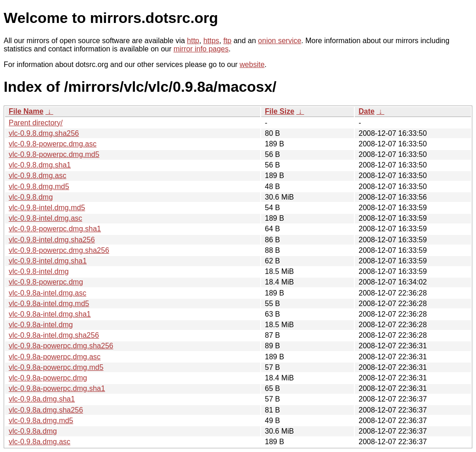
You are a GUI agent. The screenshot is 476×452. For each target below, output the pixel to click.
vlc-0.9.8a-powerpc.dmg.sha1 (57, 388)
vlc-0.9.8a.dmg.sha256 (46, 410)
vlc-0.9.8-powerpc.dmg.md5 (54, 154)
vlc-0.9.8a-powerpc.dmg (48, 378)
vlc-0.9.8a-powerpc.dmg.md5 (56, 367)
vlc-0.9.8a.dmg (33, 431)
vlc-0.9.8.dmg (31, 197)
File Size (280, 111)
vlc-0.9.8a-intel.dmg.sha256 (54, 335)
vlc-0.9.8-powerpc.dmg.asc (53, 144)
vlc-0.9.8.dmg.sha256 (44, 133)
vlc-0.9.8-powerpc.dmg (46, 282)
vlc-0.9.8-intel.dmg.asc (45, 218)
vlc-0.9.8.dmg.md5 (39, 187)
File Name (26, 111)
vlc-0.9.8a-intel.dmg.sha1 (50, 314)
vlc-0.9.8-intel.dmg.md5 (47, 208)
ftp (227, 41)
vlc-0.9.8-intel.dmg (39, 271)
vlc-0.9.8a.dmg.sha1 (42, 399)
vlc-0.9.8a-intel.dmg (41, 325)
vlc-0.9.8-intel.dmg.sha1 (48, 261)
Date (367, 111)
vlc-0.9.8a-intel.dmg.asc (48, 293)
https (211, 41)
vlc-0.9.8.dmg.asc (37, 176)
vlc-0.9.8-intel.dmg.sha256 (52, 240)
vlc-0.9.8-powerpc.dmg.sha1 (55, 229)
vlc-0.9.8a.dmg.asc (39, 442)
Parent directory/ (36, 123)
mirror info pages (201, 49)
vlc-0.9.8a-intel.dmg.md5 (49, 304)
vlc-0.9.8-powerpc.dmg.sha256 (59, 250)
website (252, 64)
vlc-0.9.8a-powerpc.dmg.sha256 (61, 346)
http (193, 41)
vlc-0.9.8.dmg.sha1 (40, 165)
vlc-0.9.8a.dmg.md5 (41, 421)
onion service (280, 41)
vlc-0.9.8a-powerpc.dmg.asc (55, 357)
